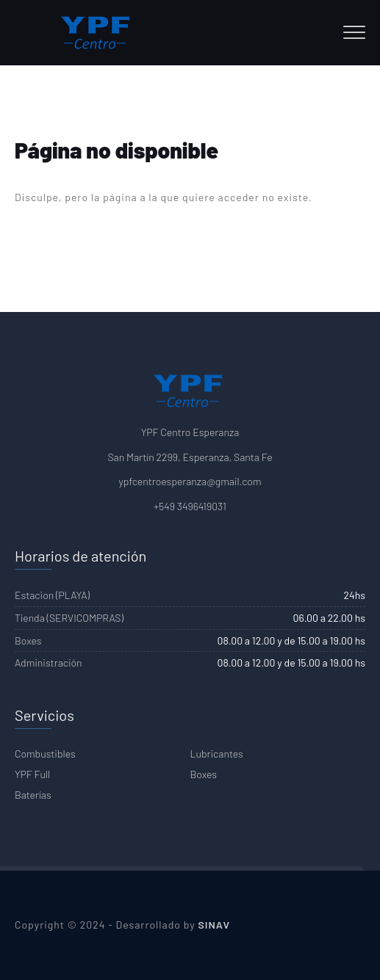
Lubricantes (217, 754)
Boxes (204, 774)
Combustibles (45, 754)
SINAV (215, 925)
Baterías (33, 795)
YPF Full (32, 774)
